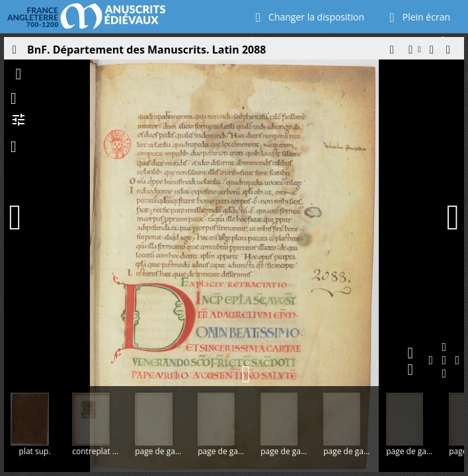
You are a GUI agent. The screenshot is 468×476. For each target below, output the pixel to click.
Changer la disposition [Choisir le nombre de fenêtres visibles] (307, 17)
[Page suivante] (453, 218)
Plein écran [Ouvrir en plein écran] (417, 17)
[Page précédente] (22, 218)
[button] (391, 53)
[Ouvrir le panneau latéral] (14, 53)
